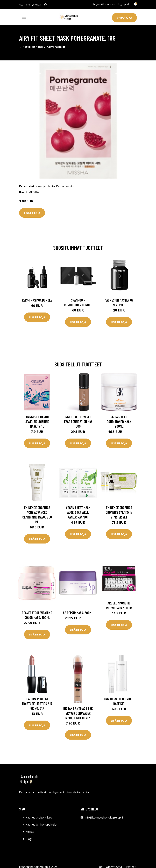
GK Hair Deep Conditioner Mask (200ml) (119, 421)
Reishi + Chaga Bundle (37, 300)
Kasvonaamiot (56, 47)
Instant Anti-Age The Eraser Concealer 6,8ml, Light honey (78, 713)
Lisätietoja (32, 213)
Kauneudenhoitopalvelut (41, 825)
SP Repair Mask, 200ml (78, 613)
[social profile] (45, 5)
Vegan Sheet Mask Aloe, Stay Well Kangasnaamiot (78, 512)
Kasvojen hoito (33, 47)
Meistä (30, 832)
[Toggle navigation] (24, 17)
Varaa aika (124, 18)
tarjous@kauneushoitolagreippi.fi (111, 4)
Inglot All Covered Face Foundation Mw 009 (78, 421)
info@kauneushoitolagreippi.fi (104, 817)
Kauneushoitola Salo (39, 817)
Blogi (29, 839)
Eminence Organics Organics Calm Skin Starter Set (119, 512)
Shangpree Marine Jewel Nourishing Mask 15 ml (37, 421)
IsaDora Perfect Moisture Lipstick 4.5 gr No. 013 (37, 703)
